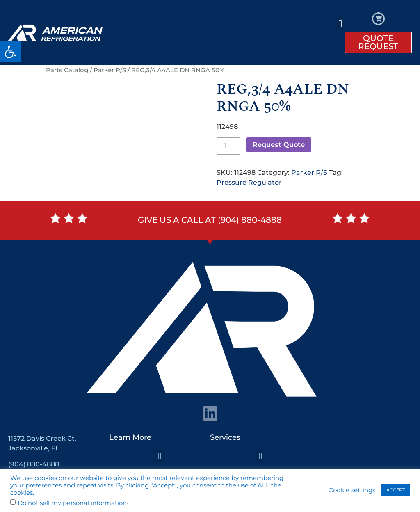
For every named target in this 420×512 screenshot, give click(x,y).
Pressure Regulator (249, 182)
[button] (11, 52)
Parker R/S (110, 70)
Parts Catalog (67, 70)
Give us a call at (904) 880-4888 (210, 220)
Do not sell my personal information (72, 503)
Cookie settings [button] (352, 490)
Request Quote (279, 145)
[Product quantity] (228, 146)
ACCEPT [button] (396, 490)
